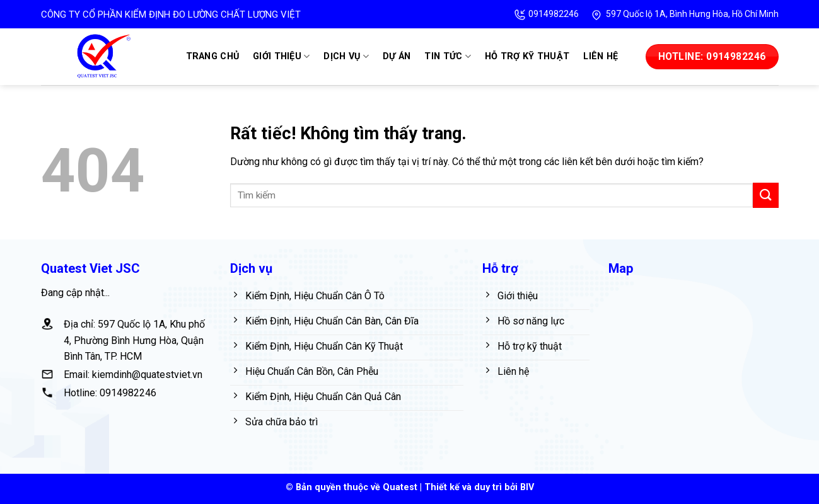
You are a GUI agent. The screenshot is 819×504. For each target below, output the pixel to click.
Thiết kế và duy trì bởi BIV (479, 487)
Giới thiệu (281, 56)
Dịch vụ (346, 56)
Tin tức (448, 56)
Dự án (397, 56)
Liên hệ (601, 56)
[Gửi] (765, 195)
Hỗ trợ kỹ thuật (527, 56)
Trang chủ (213, 56)
